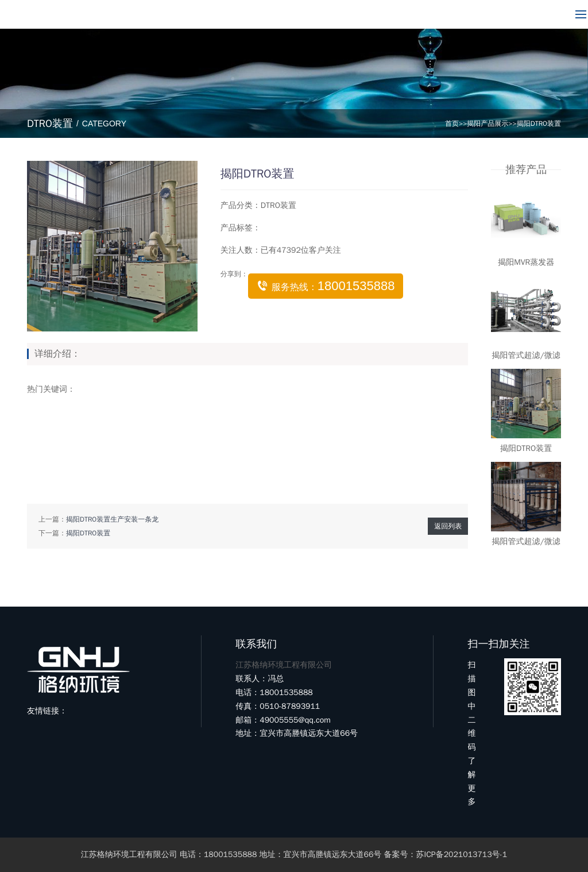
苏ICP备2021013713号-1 (462, 854)
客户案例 (344, 14)
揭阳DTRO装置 (539, 124)
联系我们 (410, 14)
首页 (452, 124)
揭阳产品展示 (488, 124)
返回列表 (448, 526)
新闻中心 (278, 14)
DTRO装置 (278, 205)
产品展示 (212, 14)
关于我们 (146, 14)
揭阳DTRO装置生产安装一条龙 (112, 519)
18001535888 (516, 14)
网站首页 (80, 14)
